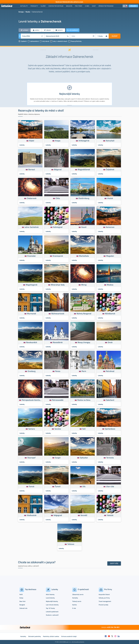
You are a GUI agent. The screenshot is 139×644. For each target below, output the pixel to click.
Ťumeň (58, 486)
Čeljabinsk (110, 169)
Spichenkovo (110, 429)
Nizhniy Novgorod (84, 314)
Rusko (28, 12)
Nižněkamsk (110, 314)
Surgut (58, 458)
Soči (84, 429)
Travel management (105, 601)
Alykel (32, 141)
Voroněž (84, 515)
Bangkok (22, 605)
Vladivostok (32, 515)
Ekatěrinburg (84, 198)
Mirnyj (84, 285)
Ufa (84, 486)
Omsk (110, 342)
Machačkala (84, 256)
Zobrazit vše (23, 608)
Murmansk (32, 314)
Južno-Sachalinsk (32, 227)
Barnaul (32, 169)
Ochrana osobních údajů (69, 636)
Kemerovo (110, 227)
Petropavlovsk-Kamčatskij (32, 400)
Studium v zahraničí (52, 615)
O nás (74, 608)
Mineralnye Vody (58, 285)
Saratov (58, 429)
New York (22, 601)
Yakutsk (110, 515)
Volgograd (58, 515)
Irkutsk (110, 198)
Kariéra (75, 605)
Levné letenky (50, 598)
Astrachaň (110, 141)
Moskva (110, 285)
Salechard (110, 400)
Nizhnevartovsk (58, 314)
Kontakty (75, 598)
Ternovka (110, 458)
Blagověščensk (84, 169)
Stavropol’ (32, 458)
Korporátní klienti (104, 594)
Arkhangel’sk (84, 141)
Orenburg (32, 371)
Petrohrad (110, 371)
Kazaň (84, 227)
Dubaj (21, 598)
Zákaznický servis (78, 594)
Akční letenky (50, 594)
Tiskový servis (77, 601)
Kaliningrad (58, 227)
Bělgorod (58, 169)
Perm (84, 371)
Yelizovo (71, 544)
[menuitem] (24, 6)
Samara (32, 429)
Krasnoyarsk (58, 256)
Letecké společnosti (52, 612)
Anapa (58, 141)
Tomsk (32, 486)
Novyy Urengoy (84, 342)
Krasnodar (32, 256)
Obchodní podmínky (35, 636)
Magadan (110, 256)
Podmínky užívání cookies (51, 636)
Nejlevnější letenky (52, 601)
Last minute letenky (52, 605)
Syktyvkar (84, 458)
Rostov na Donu (84, 400)
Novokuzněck (32, 342)
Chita (58, 198)
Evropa (21, 12)
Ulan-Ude (110, 486)
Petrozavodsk (58, 400)
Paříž (21, 594)
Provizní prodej (103, 605)
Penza (58, 371)
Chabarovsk (32, 198)
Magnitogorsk (32, 285)
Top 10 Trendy (50, 608)
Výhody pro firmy (104, 598)
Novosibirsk (58, 342)
